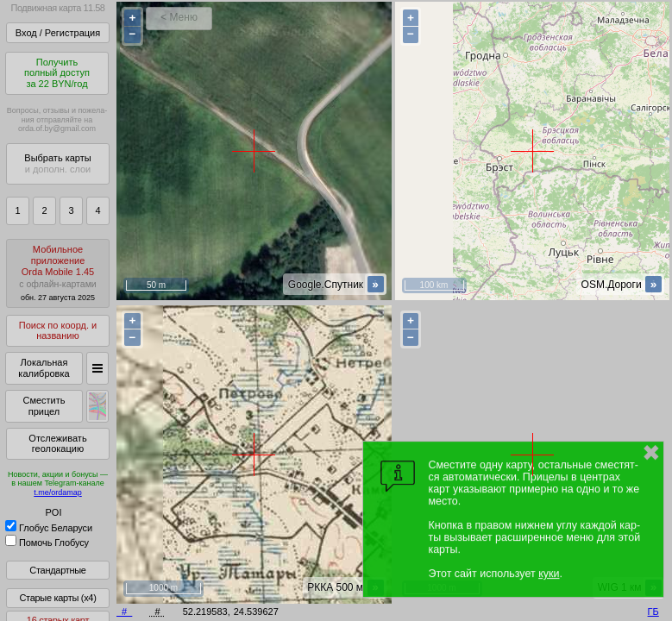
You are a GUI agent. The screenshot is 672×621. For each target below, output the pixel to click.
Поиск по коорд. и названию (58, 331)
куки (549, 574)
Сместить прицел (44, 406)
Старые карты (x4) (57, 598)
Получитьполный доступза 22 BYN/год (57, 73)
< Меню (179, 17)
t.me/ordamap (58, 492)
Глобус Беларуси (49, 528)
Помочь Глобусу (47, 543)
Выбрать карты (57, 163)
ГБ (653, 612)
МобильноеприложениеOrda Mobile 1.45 (58, 273)
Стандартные (57, 570)
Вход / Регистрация (58, 33)
